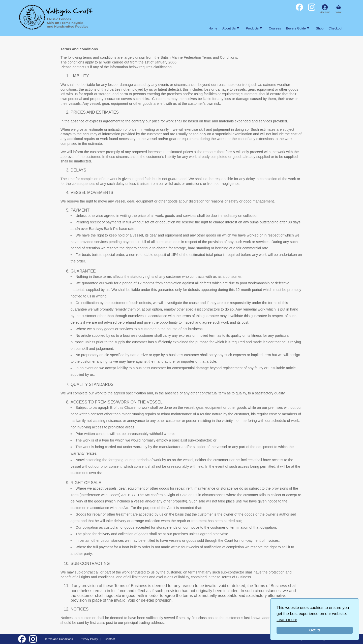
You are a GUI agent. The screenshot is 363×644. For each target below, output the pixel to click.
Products (254, 28)
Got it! (315, 630)
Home (213, 28)
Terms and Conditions (59, 639)
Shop (320, 28)
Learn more (287, 620)
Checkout (335, 28)
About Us (231, 28)
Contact (110, 639)
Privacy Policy (89, 639)
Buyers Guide (298, 28)
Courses (275, 28)
